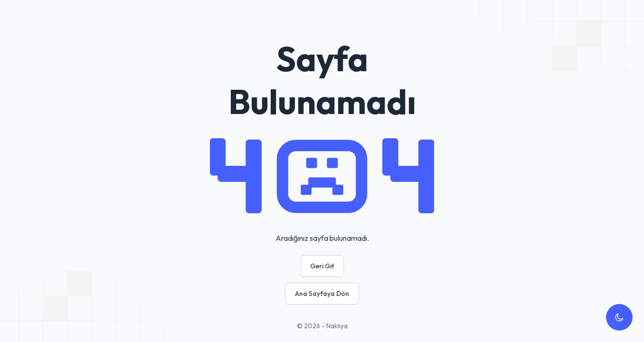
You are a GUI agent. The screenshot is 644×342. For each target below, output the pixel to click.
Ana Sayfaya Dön (322, 294)
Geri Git (322, 266)
